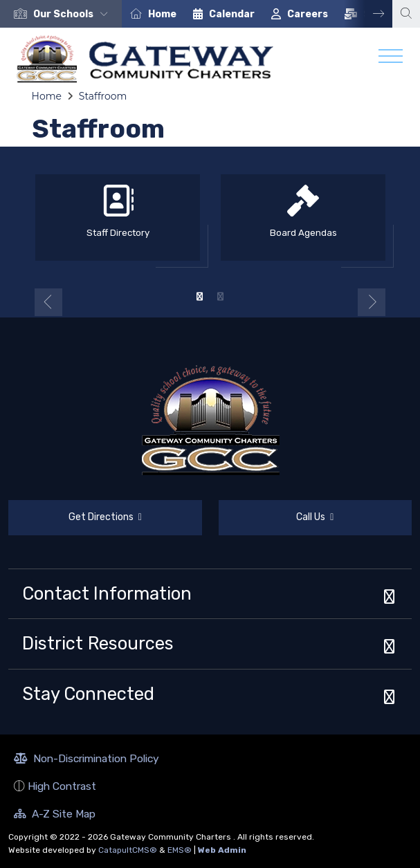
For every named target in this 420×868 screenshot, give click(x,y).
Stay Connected (88, 694)
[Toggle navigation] (391, 59)
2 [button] (221, 297)
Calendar (232, 14)
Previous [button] (48, 302)
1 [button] (200, 297)
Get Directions (75, 523)
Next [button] (368, 14)
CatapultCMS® (128, 850)
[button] (73, 14)
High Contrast (62, 786)
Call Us (276, 519)
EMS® (180, 850)
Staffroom (103, 96)
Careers (308, 14)
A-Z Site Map (55, 815)
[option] (61, 14)
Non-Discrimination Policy (86, 760)
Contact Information (107, 593)
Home (162, 14)
